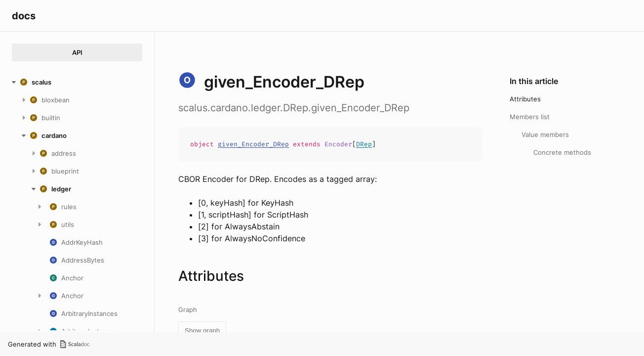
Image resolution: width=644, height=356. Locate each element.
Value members (545, 134)
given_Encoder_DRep (253, 144)
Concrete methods (562, 152)
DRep (364, 144)
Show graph (202, 331)
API (77, 52)
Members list (530, 117)
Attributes (525, 99)
